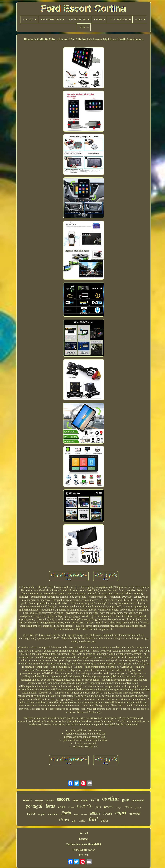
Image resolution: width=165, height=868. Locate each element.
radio (128, 807)
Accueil (84, 833)
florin (66, 813)
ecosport (39, 801)
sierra (64, 820)
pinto (82, 820)
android (50, 801)
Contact (84, 839)
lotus (50, 806)
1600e (105, 821)
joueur (75, 801)
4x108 (95, 800)
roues (108, 813)
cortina (110, 799)
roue (71, 807)
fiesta (76, 815)
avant (108, 806)
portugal (34, 806)
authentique (138, 801)
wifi (74, 821)
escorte (85, 806)
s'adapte (119, 808)
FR (87, 855)
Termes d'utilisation (84, 850)
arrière (28, 800)
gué (125, 799)
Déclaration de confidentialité (84, 844)
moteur (31, 814)
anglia (42, 814)
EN (81, 855)
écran (62, 807)
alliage (95, 813)
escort (63, 799)
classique (53, 814)
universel (135, 814)
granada (138, 808)
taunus (84, 801)
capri (121, 812)
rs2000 (84, 814)
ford (93, 819)
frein (98, 807)
